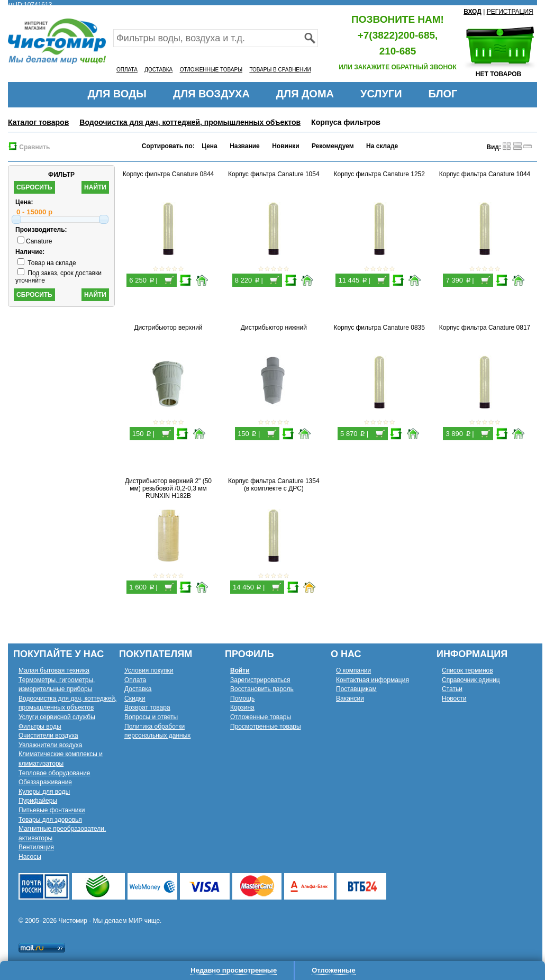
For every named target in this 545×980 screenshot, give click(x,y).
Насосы (30, 857)
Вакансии (350, 698)
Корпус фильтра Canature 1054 (274, 174)
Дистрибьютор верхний (168, 328)
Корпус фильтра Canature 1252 (379, 174)
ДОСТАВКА (158, 70)
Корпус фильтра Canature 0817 (485, 328)
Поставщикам (356, 689)
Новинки (285, 146)
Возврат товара (147, 707)
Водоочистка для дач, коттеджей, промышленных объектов (190, 122)
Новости (454, 698)
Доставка (138, 689)
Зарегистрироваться (260, 680)
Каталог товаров (38, 122)
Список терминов (467, 670)
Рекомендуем (333, 146)
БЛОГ (443, 94)
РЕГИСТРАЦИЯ (510, 12)
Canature (35, 241)
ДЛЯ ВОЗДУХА (211, 94)
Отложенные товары (261, 717)
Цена (210, 146)
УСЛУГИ (381, 94)
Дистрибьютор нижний (274, 328)
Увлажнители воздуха (50, 745)
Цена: (24, 202)
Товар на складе (47, 263)
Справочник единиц (471, 680)
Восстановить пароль (262, 689)
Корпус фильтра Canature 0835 (379, 328)
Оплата (135, 680)
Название (245, 146)
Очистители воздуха (48, 736)
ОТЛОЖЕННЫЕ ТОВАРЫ (211, 70)
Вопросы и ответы (151, 717)
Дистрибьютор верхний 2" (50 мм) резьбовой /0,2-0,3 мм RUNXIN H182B (168, 488)
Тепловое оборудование (54, 773)
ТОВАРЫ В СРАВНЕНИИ (280, 70)
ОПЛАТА (127, 70)
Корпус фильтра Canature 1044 (485, 174)
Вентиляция (36, 847)
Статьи (452, 689)
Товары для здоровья (50, 820)
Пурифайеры (38, 801)
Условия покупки (149, 670)
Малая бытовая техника (54, 670)
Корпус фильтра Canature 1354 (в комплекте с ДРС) (274, 485)
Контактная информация (373, 680)
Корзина (242, 707)
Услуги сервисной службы (57, 717)
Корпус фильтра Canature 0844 (169, 174)
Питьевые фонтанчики (52, 810)
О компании (353, 670)
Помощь (242, 698)
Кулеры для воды (44, 792)
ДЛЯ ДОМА (305, 94)
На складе (382, 146)
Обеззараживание (45, 782)
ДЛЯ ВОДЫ (117, 94)
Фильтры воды (40, 727)
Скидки (135, 698)
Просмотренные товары (266, 727)
